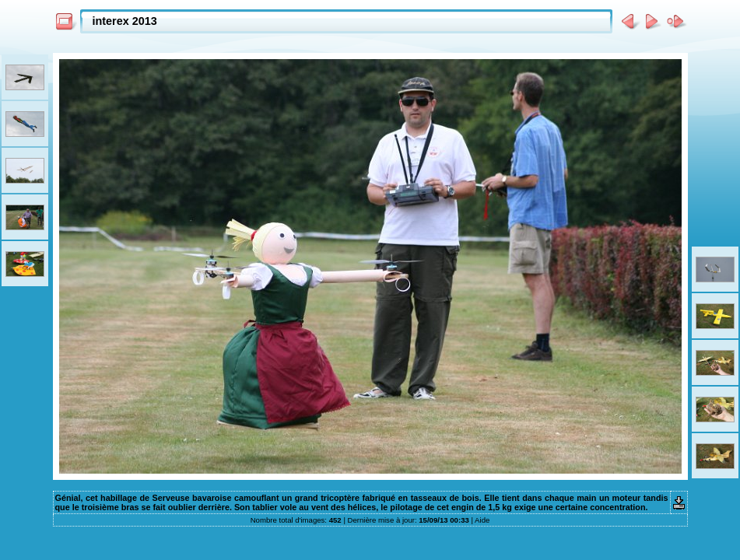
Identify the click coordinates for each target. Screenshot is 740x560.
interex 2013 (125, 21)
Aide (482, 520)
